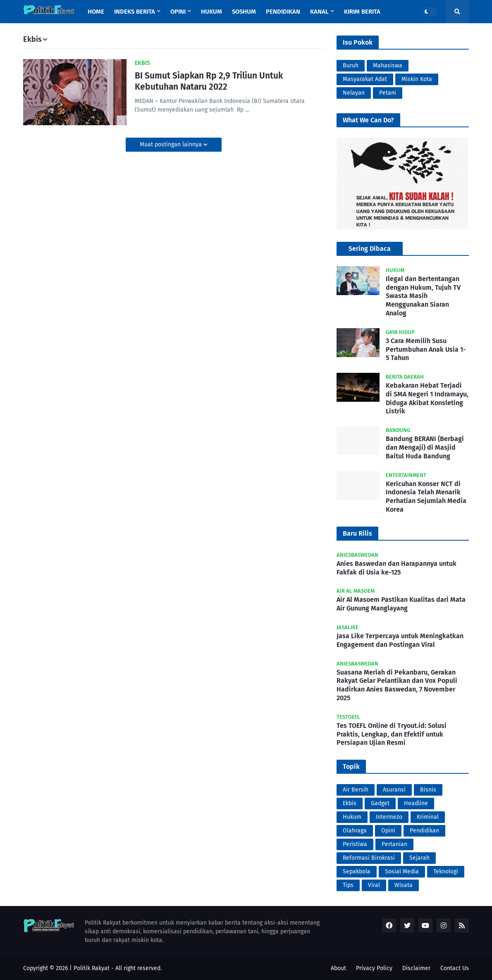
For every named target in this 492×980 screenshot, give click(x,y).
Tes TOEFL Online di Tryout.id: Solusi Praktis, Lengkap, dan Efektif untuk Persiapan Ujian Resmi (392, 734)
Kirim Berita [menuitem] (362, 12)
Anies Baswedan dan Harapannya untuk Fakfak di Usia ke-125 (396, 568)
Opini (388, 831)
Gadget (380, 803)
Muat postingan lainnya (172, 144)
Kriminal (428, 817)
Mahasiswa (388, 66)
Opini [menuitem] (178, 12)
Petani (388, 93)
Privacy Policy (374, 968)
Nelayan (354, 93)
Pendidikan (424, 831)
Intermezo (389, 817)
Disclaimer (416, 968)
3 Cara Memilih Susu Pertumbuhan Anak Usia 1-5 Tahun (426, 349)
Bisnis (428, 790)
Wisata (404, 885)
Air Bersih (356, 790)
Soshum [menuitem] (244, 12)
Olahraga (355, 831)
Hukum (352, 817)
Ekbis (350, 803)
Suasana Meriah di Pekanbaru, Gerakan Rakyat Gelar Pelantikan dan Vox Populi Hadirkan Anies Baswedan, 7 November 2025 (397, 685)
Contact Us (455, 968)
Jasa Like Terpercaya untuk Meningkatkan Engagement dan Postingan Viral (400, 640)
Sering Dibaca (370, 249)
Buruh (351, 66)
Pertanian (394, 844)
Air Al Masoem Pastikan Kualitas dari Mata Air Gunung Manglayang (401, 604)
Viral (374, 885)
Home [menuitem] (96, 12)
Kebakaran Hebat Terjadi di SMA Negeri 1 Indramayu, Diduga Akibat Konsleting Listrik (427, 398)
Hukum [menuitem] (211, 12)
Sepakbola (357, 872)
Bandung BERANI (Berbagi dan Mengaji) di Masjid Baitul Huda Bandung (425, 447)
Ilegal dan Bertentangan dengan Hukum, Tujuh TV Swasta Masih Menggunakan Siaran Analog (423, 296)
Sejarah (419, 858)
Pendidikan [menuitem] (283, 12)
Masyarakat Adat (365, 79)
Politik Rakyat (92, 968)
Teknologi (446, 872)
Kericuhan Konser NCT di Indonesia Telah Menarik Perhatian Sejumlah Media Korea (426, 497)
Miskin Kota (417, 79)
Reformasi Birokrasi (369, 858)
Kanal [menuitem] (319, 12)
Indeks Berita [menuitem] (135, 12)
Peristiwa (355, 844)
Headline (416, 803)
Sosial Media (402, 872)
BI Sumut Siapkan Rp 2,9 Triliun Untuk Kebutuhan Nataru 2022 (209, 81)
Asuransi (394, 790)
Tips (348, 885)
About (338, 968)
